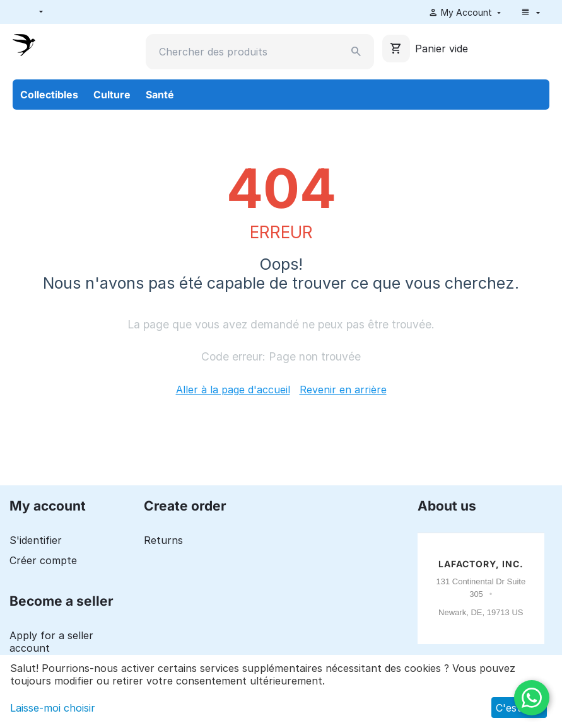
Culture (112, 95)
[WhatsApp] (532, 698)
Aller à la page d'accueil (233, 390)
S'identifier (36, 540)
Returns (163, 540)
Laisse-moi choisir (53, 708)
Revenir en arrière (343, 390)
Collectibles (49, 95)
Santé (160, 95)
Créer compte (43, 560)
